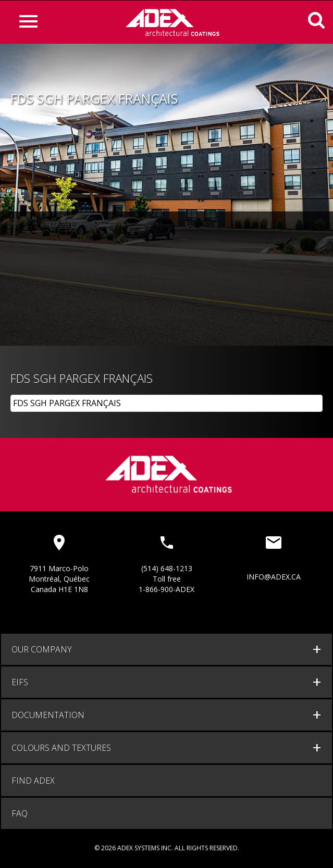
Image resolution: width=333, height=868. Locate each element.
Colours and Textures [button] (61, 748)
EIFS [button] (20, 682)
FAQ (20, 813)
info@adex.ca (274, 577)
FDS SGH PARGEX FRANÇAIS (67, 403)
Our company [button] (42, 649)
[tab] (166, 649)
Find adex (33, 781)
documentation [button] (48, 715)
